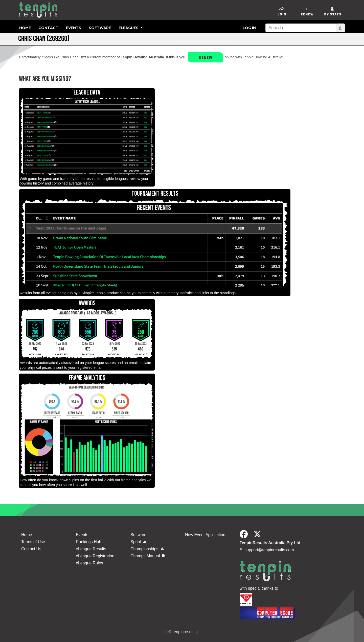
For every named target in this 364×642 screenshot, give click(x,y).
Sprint (138, 542)
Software (100, 28)
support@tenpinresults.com (269, 550)
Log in (249, 28)
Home (25, 28)
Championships (147, 549)
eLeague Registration (95, 556)
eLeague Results (91, 549)
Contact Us (31, 549)
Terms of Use (33, 542)
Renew (206, 57)
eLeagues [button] (129, 28)
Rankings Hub (89, 542)
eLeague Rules (89, 563)
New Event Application (205, 535)
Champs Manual (148, 556)
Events (74, 28)
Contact (48, 28)
